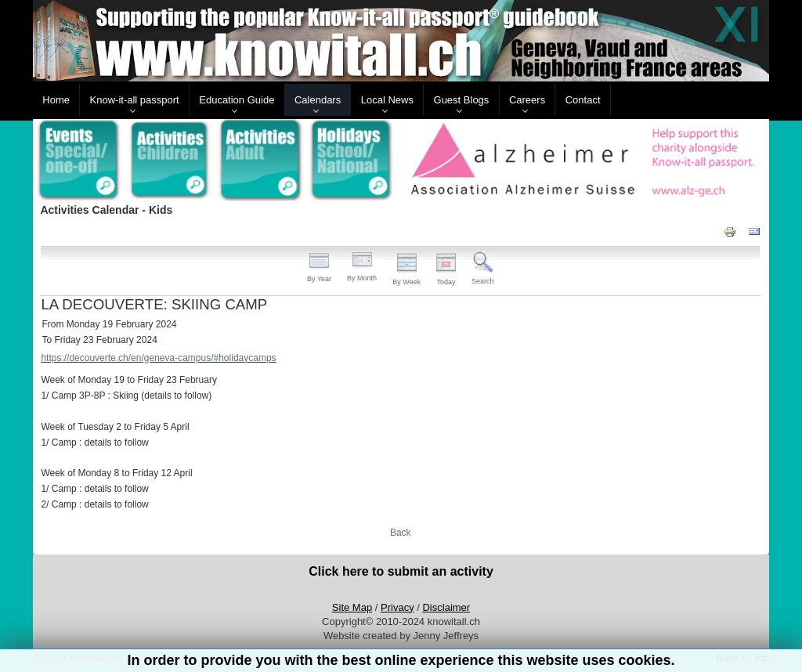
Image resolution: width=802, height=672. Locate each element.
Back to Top (742, 658)
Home (56, 100)
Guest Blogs (462, 100)
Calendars (318, 100)
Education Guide (237, 100)
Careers (527, 100)
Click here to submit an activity (401, 571)
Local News (387, 100)
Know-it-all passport (135, 100)
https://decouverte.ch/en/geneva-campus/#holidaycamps (158, 358)
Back (401, 533)
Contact (583, 100)
